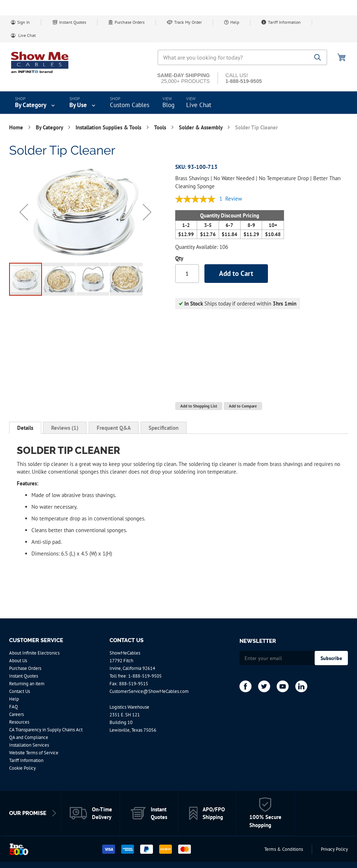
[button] (24, 212)
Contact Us (20, 691)
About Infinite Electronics (34, 653)
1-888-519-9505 (145, 676)
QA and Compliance (29, 737)
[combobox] (242, 57)
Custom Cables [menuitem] (130, 105)
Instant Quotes (73, 22)
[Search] (318, 58)
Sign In (24, 22)
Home (17, 127)
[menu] (178, 103)
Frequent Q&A (114, 428)
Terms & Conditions (284, 849)
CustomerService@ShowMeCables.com (149, 691)
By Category (50, 127)
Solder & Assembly (201, 127)
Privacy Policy (334, 849)
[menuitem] (36, 103)
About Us (18, 661)
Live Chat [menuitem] (199, 105)
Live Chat (26, 35)
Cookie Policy (22, 768)
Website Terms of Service (34, 753)
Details (25, 428)
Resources (19, 722)
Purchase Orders (130, 22)
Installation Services (29, 745)
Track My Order (188, 22)
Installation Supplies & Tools (109, 127)
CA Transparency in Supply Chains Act (46, 730)
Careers (16, 714)
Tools (161, 127)
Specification (164, 428)
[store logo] (40, 62)
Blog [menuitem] (168, 105)
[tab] (25, 428)
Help (235, 22)
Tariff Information (284, 22)
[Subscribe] (331, 658)
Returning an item (27, 684)
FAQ (14, 707)
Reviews (65, 428)
